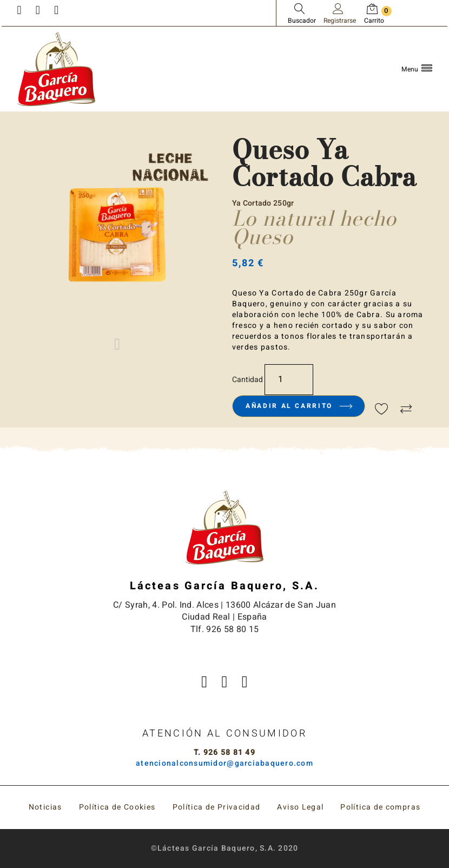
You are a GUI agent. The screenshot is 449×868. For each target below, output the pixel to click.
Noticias (45, 807)
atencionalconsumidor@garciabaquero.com (225, 763)
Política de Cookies (117, 807)
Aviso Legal (300, 807)
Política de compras (380, 807)
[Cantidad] (289, 380)
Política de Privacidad (217, 807)
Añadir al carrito (298, 406)
